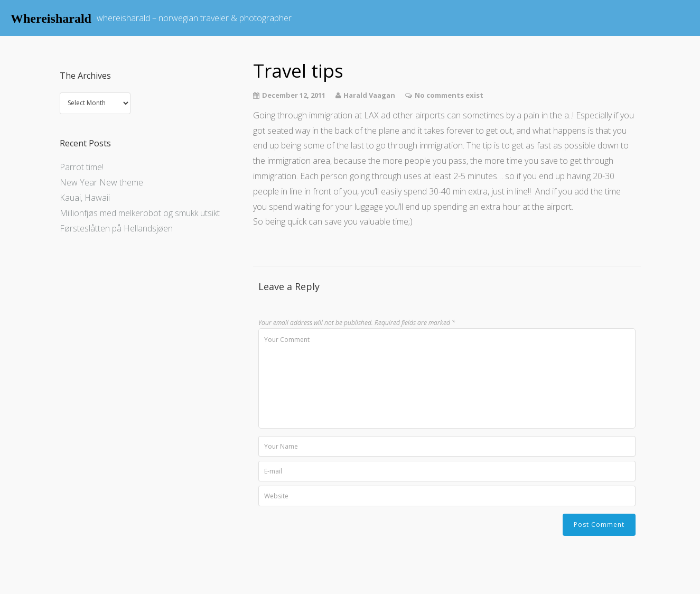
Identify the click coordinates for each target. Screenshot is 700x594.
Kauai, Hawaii (85, 198)
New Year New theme (101, 182)
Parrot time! (82, 167)
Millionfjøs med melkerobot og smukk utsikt (140, 213)
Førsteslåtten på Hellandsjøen (116, 228)
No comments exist (449, 95)
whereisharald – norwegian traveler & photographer (194, 18)
